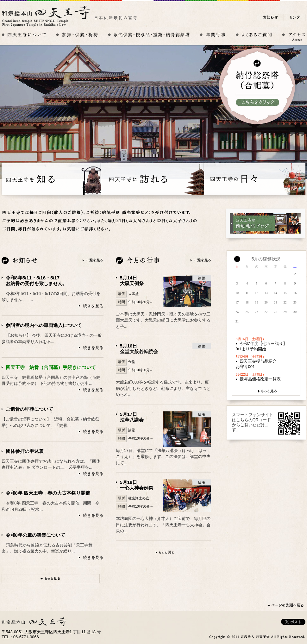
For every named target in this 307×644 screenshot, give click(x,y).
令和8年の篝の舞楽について (35, 535)
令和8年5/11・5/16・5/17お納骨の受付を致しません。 (37, 281)
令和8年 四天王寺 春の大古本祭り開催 (48, 493)
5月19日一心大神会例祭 (137, 485)
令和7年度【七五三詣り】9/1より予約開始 (261, 346)
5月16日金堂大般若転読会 (139, 349)
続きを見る (93, 306)
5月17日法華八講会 (132, 417)
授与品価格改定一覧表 (260, 379)
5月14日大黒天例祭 (132, 281)
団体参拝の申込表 (25, 451)
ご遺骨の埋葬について (29, 409)
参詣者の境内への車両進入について (44, 325)
